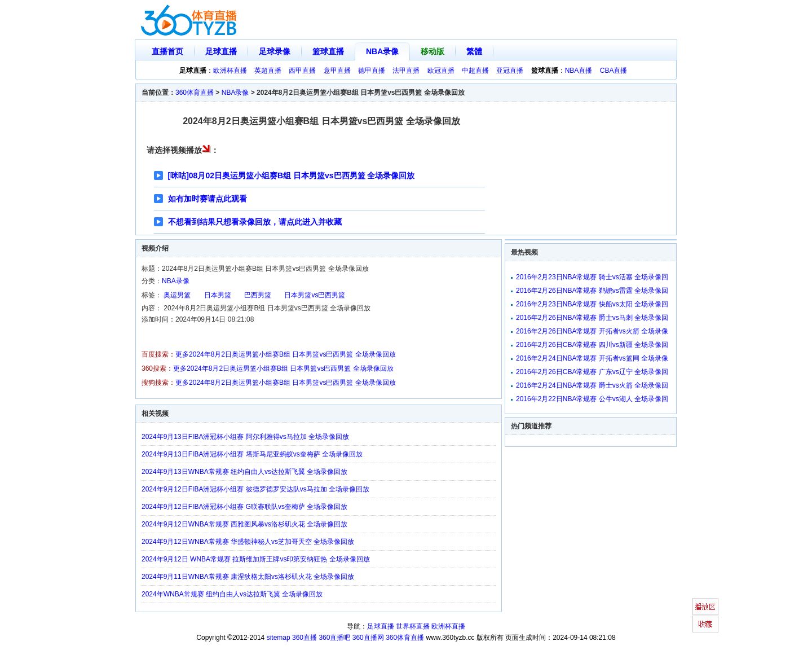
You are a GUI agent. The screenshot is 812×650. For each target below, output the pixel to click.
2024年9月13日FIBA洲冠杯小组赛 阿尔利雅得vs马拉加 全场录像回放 (245, 437)
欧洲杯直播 (230, 71)
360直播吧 (334, 638)
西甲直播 (302, 71)
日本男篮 (218, 295)
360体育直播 (195, 93)
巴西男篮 (258, 295)
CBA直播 (614, 71)
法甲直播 (406, 71)
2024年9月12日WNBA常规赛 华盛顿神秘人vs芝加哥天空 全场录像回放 (248, 542)
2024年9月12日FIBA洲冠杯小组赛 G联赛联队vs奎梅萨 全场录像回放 (244, 507)
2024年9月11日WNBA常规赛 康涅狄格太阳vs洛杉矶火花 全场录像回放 (248, 577)
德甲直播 (372, 71)
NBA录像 (382, 51)
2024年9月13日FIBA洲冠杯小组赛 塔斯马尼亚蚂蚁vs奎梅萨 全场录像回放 (252, 454)
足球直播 (221, 51)
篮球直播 (328, 51)
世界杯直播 (413, 626)
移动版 (433, 51)
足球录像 (275, 51)
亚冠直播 (510, 71)
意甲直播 (337, 71)
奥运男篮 (177, 295)
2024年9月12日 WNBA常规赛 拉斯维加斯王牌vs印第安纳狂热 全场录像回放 (256, 559)
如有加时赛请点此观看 (208, 199)
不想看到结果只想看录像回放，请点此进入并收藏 (255, 222)
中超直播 (475, 71)
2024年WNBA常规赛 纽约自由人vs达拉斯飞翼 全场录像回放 (232, 594)
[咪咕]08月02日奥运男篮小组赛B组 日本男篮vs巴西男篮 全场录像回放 (292, 175)
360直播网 (368, 638)
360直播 (304, 638)
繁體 (474, 51)
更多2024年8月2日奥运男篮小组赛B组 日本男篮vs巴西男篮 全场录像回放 (286, 354)
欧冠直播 (441, 71)
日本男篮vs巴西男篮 (315, 295)
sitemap (279, 638)
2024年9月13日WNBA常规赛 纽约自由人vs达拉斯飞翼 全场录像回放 (244, 472)
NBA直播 (579, 71)
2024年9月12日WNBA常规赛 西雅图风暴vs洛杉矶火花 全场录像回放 (244, 524)
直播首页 (167, 51)
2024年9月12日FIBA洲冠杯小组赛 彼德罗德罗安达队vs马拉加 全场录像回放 (255, 489)
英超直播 (268, 71)
